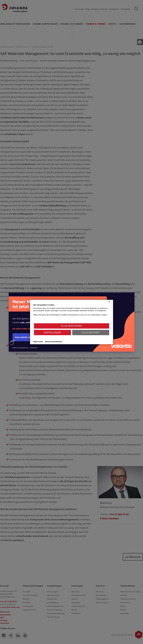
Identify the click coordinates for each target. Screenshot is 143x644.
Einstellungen (52, 332)
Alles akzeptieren (72, 326)
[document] (72, 313)
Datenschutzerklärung (20, 348)
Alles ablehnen (91, 332)
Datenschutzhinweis (54, 342)
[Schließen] (109, 302)
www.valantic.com (22, 339)
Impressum (34, 348)
